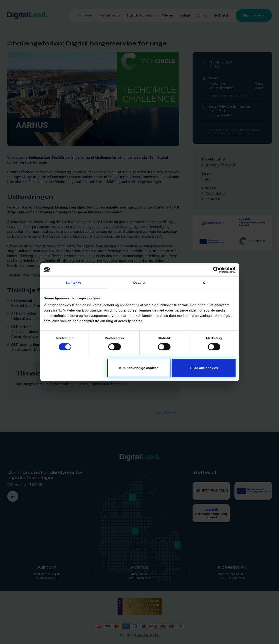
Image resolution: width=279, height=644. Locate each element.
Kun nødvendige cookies (139, 368)
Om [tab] (206, 283)
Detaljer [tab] (140, 283)
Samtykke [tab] (73, 283)
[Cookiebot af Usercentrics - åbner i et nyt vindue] (216, 270)
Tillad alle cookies (204, 368)
